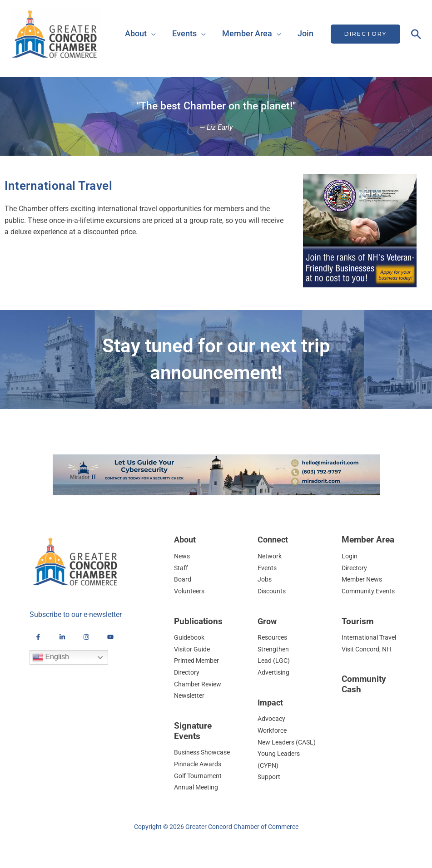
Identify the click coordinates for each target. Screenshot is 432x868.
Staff (181, 568)
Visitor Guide (194, 649)
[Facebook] (38, 637)
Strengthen (274, 649)
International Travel (371, 637)
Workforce (273, 730)
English (51, 657)
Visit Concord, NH (369, 649)
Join (305, 33)
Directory (355, 568)
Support (269, 789)
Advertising (275, 672)
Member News (364, 579)
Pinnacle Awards (199, 764)
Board (183, 579)
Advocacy (272, 719)
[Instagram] (86, 637)
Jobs (265, 579)
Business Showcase (204, 752)
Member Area (247, 33)
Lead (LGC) (274, 661)
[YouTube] (110, 637)
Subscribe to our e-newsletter (76, 614)
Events (184, 33)
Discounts (273, 591)
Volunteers (191, 591)
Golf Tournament (199, 776)
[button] (365, 34)
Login (350, 556)
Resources (274, 637)
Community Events (370, 591)
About (136, 33)
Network (271, 556)
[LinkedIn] (62, 637)
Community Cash (364, 684)
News (183, 556)
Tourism (358, 621)
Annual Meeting (198, 787)
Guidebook (190, 637)
